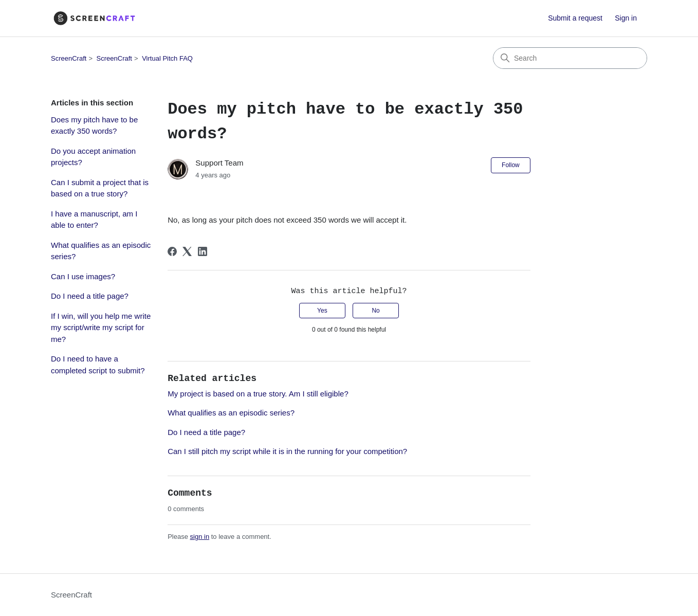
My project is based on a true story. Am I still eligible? (258, 394)
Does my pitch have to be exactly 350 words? (94, 125)
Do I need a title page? (90, 296)
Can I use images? (83, 276)
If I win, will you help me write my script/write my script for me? (101, 328)
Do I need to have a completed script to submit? (98, 365)
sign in (200, 537)
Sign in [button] (626, 18)
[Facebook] (172, 251)
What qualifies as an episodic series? (101, 251)
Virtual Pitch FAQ (167, 58)
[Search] (570, 58)
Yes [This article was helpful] (322, 311)
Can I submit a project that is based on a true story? (100, 188)
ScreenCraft (69, 58)
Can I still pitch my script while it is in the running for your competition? (287, 451)
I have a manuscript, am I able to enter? (94, 220)
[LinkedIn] (203, 251)
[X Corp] (187, 251)
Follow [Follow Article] (511, 165)
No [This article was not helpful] (375, 311)
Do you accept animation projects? (93, 157)
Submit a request (575, 18)
